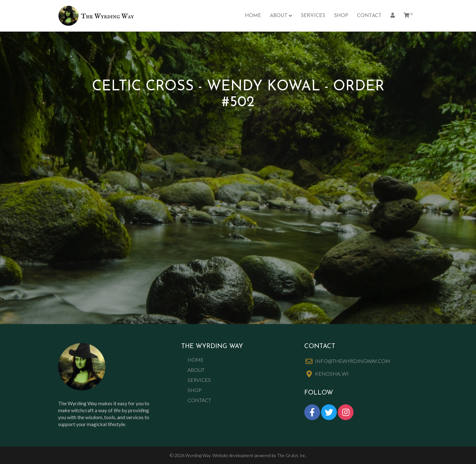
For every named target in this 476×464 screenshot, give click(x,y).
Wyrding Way (198, 455)
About (279, 16)
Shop (341, 16)
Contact (369, 16)
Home (253, 16)
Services (313, 16)
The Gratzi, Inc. (292, 455)
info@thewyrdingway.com (353, 361)
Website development (233, 455)
